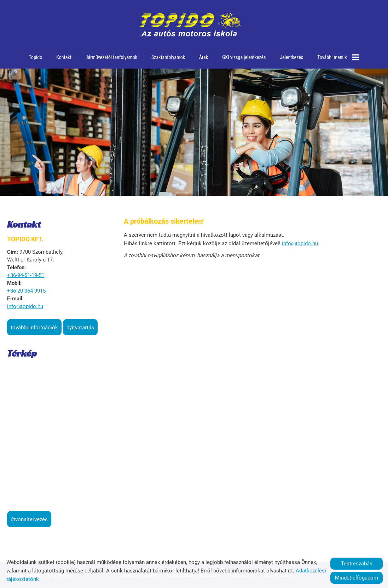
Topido (36, 57)
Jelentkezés (291, 57)
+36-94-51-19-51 (26, 275)
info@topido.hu (25, 306)
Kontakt (64, 57)
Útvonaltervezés (29, 519)
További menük (338, 57)
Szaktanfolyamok (168, 57)
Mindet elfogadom (357, 578)
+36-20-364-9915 (26, 291)
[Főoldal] (190, 25)
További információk (34, 328)
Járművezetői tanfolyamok (111, 57)
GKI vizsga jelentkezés (244, 57)
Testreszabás (357, 564)
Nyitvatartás (80, 328)
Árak (204, 57)
